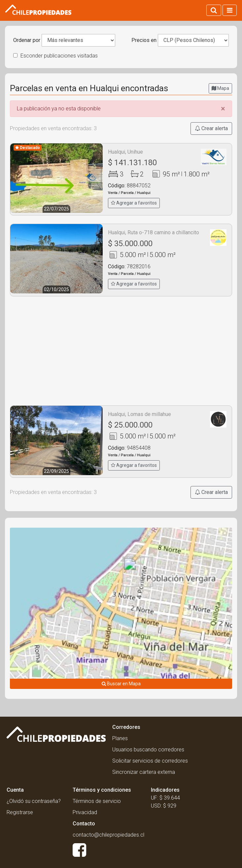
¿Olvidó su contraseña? (34, 801)
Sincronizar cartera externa (144, 772)
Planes (120, 738)
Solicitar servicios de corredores (150, 761)
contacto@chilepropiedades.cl (108, 835)
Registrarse (20, 812)
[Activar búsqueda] (214, 10)
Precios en (144, 40)
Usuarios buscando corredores (148, 750)
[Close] (223, 109)
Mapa (220, 88)
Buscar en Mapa (121, 684)
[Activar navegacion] (230, 10)
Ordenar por (27, 40)
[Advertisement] (121, 351)
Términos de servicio (97, 801)
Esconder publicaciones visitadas (55, 56)
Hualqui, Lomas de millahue (139, 414)
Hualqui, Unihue (125, 152)
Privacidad (85, 812)
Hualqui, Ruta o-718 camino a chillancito (154, 232)
